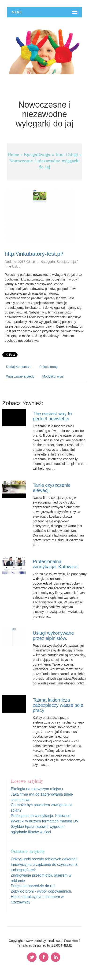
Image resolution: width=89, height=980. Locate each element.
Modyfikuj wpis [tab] (53, 376)
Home (13, 155)
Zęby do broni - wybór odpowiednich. (41, 891)
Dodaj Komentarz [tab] (19, 367)
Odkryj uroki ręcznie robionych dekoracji (44, 859)
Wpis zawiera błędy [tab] (20, 376)
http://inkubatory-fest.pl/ (34, 254)
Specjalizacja (37, 155)
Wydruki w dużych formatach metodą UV (45, 821)
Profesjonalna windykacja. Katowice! (56, 564)
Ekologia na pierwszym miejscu (37, 789)
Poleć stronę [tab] (48, 367)
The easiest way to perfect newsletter (52, 416)
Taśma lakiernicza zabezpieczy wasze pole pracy (58, 705)
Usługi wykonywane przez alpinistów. (53, 636)
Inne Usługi (67, 155)
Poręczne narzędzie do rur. (33, 886)
